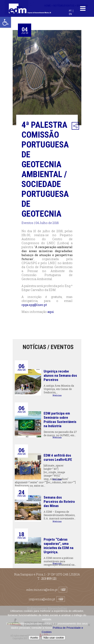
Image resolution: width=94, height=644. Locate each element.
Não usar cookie (54, 638)
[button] (5, 22)
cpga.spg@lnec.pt (34, 305)
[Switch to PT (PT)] (70, 11)
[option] (47, 78)
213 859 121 (49, 579)
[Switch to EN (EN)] (70, 14)
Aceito (34, 638)
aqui (51, 312)
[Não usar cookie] (89, 625)
